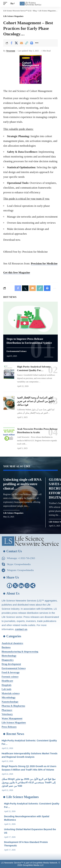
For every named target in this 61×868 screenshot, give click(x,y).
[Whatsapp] (27, 586)
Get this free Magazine (17, 273)
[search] (55, 4)
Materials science (11, 693)
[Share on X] (16, 43)
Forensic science (10, 677)
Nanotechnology (10, 702)
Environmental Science (17, 351)
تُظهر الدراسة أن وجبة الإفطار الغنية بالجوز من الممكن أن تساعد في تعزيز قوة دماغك (36, 401)
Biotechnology (9, 656)
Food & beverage (11, 672)
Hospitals (7, 685)
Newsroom (11, 51)
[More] (37, 43)
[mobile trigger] (6, 4)
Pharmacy (7, 710)
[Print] (32, 43)
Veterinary (7, 714)
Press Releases (9, 727)
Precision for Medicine (44, 264)
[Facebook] (9, 586)
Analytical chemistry (12, 643)
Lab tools (7, 689)
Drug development (11, 664)
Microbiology (9, 697)
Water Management (12, 718)
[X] (15, 586)
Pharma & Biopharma (13, 706)
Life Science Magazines (13, 16)
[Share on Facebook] (11, 43)
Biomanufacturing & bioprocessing (20, 652)
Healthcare (7, 681)
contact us (21, 629)
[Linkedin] (21, 586)
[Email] (21, 43)
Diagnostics (8, 660)
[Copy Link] (27, 43)
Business (6, 647)
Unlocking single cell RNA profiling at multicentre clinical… (22, 484)
